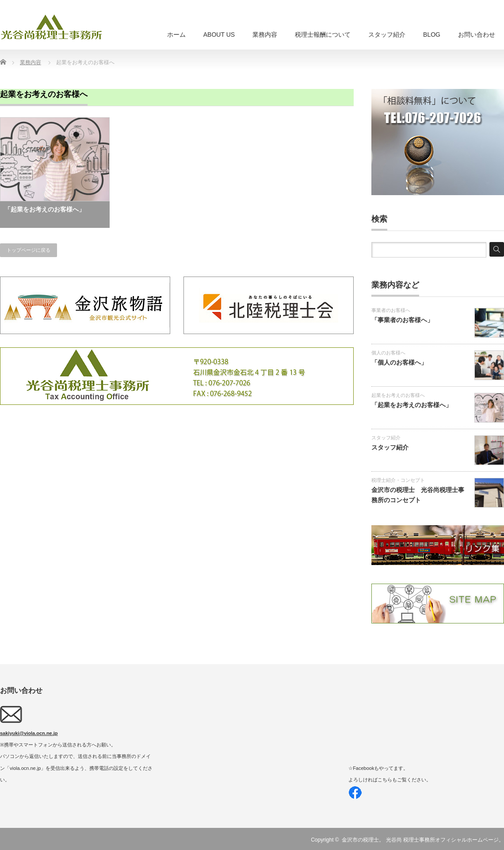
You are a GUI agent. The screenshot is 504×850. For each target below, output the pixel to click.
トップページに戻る (29, 250)
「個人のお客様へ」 (399, 362)
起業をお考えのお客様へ (398, 395)
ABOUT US (219, 35)
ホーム (176, 35)
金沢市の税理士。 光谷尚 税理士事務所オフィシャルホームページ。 (423, 840)
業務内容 (265, 35)
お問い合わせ (477, 35)
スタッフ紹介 (387, 35)
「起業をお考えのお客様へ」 (45, 209)
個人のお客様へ (388, 353)
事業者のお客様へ (391, 310)
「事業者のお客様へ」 (402, 320)
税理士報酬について (323, 35)
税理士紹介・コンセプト (398, 480)
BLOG (432, 35)
